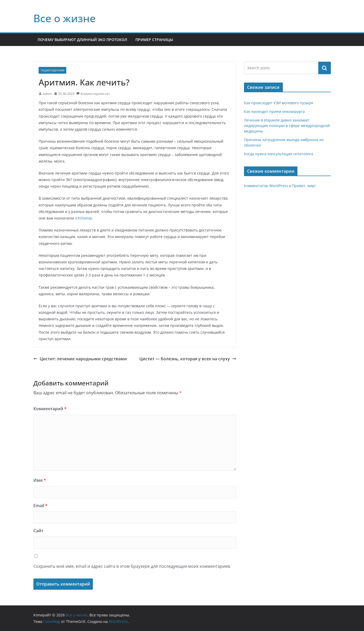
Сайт (38, 531)
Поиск (325, 68)
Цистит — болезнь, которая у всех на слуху (188, 359)
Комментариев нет (93, 94)
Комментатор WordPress (266, 186)
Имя (40, 480)
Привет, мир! (304, 186)
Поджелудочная (52, 70)
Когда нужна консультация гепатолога (279, 154)
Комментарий (50, 409)
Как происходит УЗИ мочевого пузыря (279, 103)
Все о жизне (65, 18)
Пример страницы (154, 40)
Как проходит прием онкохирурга (274, 111)
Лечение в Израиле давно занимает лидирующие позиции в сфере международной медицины (287, 126)
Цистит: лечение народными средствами (80, 359)
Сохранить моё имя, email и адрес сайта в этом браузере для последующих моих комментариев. (132, 566)
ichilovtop (84, 218)
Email (40, 506)
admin (47, 94)
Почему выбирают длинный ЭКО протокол (82, 40)
